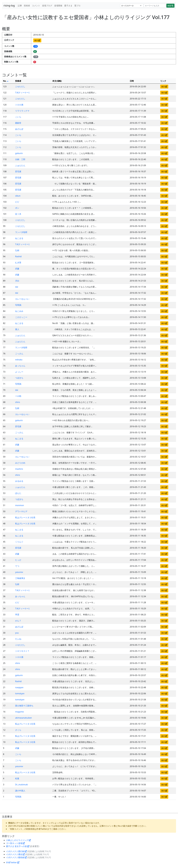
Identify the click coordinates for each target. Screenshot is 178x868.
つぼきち (19, 378)
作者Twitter (13, 862)
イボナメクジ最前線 (16, 857)
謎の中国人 (20, 791)
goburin (19, 153)
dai (17, 287)
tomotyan (20, 693)
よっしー (19, 372)
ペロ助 (18, 396)
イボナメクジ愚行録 (16, 851)
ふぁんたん (20, 165)
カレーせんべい (22, 299)
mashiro (19, 469)
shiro (18, 402)
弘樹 (17, 250)
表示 (37, 40)
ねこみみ (19, 311)
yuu (17, 633)
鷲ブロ (77, 6)
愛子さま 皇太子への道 (18, 846)
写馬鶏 (18, 305)
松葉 (17, 778)
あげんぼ (19, 129)
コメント (36, 6)
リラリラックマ (22, 111)
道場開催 (58, 6)
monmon (20, 505)
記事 (20, 6)
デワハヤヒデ (21, 511)
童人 (17, 329)
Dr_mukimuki (21, 785)
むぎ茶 (18, 263)
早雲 (17, 615)
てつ (17, 566)
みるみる (19, 481)
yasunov (19, 572)
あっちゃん (20, 366)
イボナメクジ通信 (15, 854)
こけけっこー (21, 317)
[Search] (155, 6)
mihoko (19, 360)
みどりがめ (20, 463)
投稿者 (27, 6)
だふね (18, 639)
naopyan (19, 687)
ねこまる (19, 238)
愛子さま (68, 6)
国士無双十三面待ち (24, 706)
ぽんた (18, 493)
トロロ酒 (19, 105)
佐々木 (18, 214)
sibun (18, 196)
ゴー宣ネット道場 (15, 843)
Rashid (18, 256)
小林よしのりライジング (18, 840)
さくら (18, 730)
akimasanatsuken (23, 718)
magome (19, 712)
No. (6, 81)
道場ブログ (47, 6)
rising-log (9, 6)
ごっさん (19, 354)
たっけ (18, 560)
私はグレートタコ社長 (25, 517)
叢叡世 (18, 123)
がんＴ (18, 621)
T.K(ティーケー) (22, 93)
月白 (17, 281)
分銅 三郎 (20, 159)
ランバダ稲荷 (21, 232)
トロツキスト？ (22, 651)
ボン (17, 208)
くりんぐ (19, 542)
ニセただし (20, 86)
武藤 (17, 269)
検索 (170, 6)
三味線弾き (20, 578)
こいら (18, 117)
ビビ (17, 202)
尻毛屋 (18, 171)
